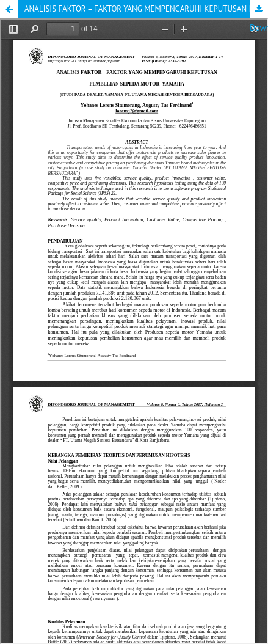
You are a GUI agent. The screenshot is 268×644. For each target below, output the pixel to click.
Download (259, 9)
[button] (9, 9)
